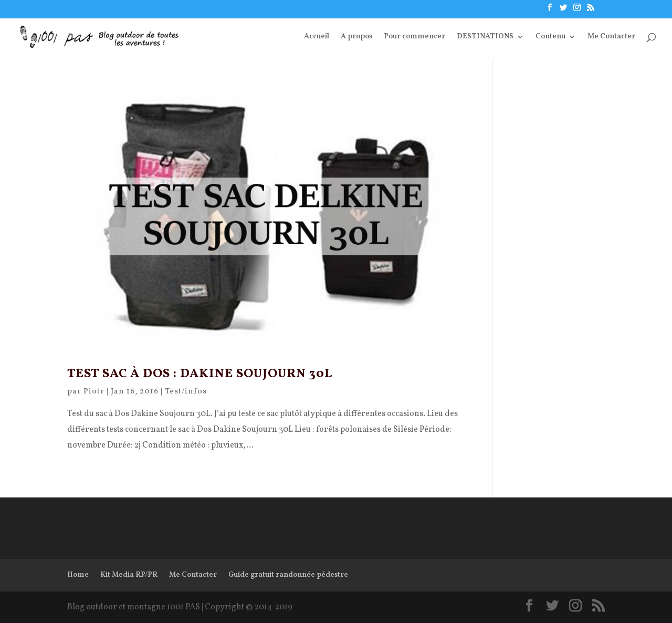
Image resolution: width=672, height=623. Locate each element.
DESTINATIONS (485, 37)
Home (78, 575)
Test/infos (186, 392)
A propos (356, 37)
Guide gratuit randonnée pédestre (288, 575)
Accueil (317, 37)
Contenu (550, 37)
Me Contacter (611, 37)
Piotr (94, 392)
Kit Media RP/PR (129, 575)
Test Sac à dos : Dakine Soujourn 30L (200, 374)
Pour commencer (414, 37)
